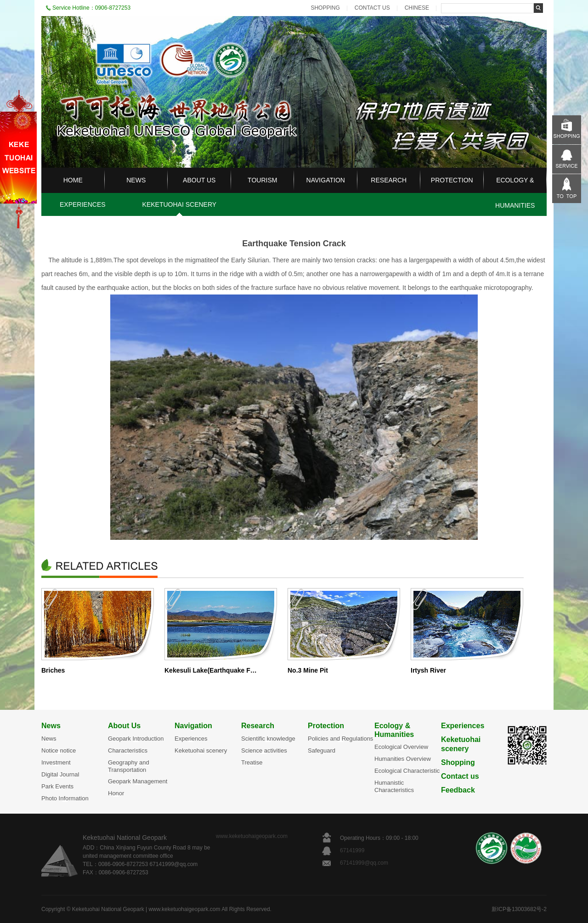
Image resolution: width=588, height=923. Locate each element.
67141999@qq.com (364, 863)
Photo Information (65, 798)
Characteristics (128, 750)
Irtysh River (428, 670)
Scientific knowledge (268, 739)
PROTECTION (452, 180)
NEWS (136, 180)
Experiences (191, 739)
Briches (53, 670)
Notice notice (59, 750)
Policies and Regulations (340, 739)
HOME (73, 180)
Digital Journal (60, 774)
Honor (116, 793)
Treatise (252, 762)
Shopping (458, 762)
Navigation (193, 726)
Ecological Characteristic (407, 771)
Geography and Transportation (129, 766)
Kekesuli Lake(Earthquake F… (211, 670)
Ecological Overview (401, 747)
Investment (56, 762)
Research (258, 726)
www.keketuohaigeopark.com (252, 836)
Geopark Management (138, 781)
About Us (124, 726)
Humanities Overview (403, 759)
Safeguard (322, 750)
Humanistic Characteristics (394, 786)
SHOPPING (325, 8)
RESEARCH (389, 180)
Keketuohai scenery (201, 750)
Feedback (458, 790)
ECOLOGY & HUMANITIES (515, 193)
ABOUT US (199, 180)
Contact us (460, 776)
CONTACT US (372, 8)
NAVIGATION (326, 180)
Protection (326, 726)
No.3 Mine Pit (308, 670)
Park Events (57, 786)
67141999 (353, 850)
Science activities (264, 750)
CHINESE (417, 8)
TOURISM (262, 180)
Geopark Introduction (136, 739)
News (51, 726)
